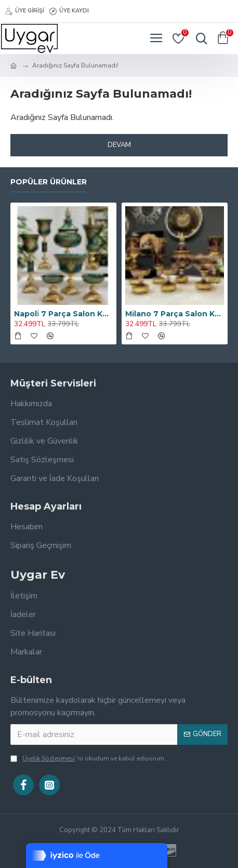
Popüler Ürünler (49, 182)
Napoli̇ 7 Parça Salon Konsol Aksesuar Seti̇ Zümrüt (63, 314)
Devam (119, 145)
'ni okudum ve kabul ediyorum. (88, 758)
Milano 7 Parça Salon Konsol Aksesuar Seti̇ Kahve (175, 314)
